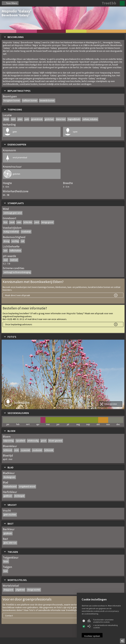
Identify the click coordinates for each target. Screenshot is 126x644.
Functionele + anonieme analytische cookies (100, 621)
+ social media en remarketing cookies (103, 626)
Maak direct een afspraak (18, 295)
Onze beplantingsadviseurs (19, 324)
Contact (9, 616)
